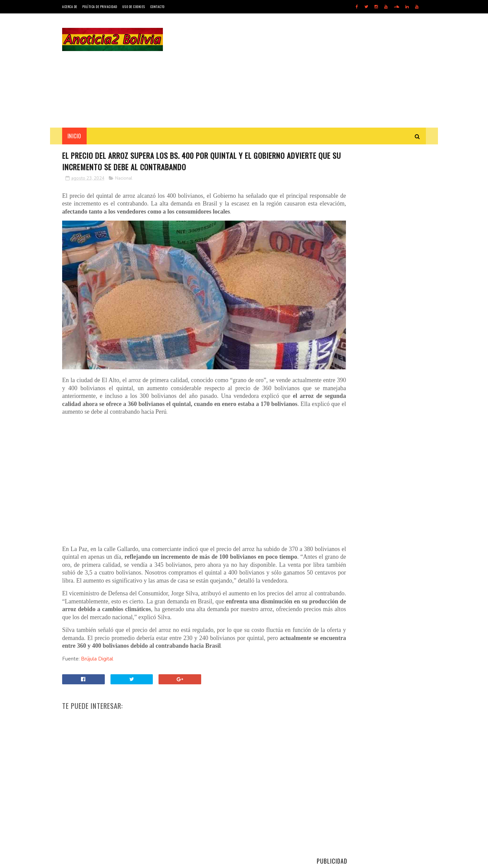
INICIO (74, 136)
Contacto (157, 7)
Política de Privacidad (100, 7)
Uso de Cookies (134, 7)
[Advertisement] (304, 71)
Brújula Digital (97, 670)
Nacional (124, 180)
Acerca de (70, 7)
